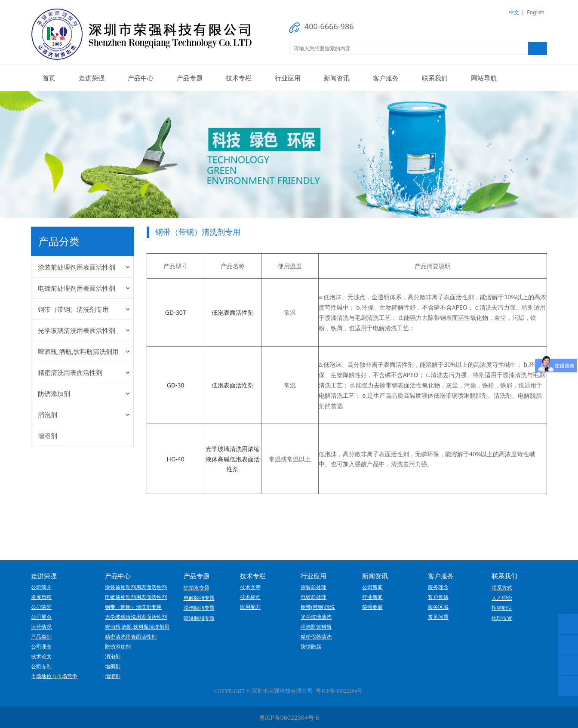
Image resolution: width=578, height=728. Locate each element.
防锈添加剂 (54, 393)
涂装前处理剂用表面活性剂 (77, 267)
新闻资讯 (337, 78)
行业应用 (288, 78)
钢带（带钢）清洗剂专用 (73, 309)
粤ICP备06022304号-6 (289, 717)
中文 (514, 12)
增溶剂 (48, 436)
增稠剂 (113, 667)
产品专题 (190, 78)
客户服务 (386, 78)
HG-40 (176, 459)
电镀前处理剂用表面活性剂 (77, 288)
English (536, 12)
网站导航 (484, 78)
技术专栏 (239, 78)
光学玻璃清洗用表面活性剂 (77, 330)
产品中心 (141, 78)
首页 (49, 78)
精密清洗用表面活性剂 (70, 372)
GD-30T (176, 312)
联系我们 (435, 78)
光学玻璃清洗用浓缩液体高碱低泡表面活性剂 (233, 459)
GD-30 (176, 385)
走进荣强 (92, 78)
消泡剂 (48, 415)
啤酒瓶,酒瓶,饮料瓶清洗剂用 (78, 351)
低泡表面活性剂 (233, 312)
